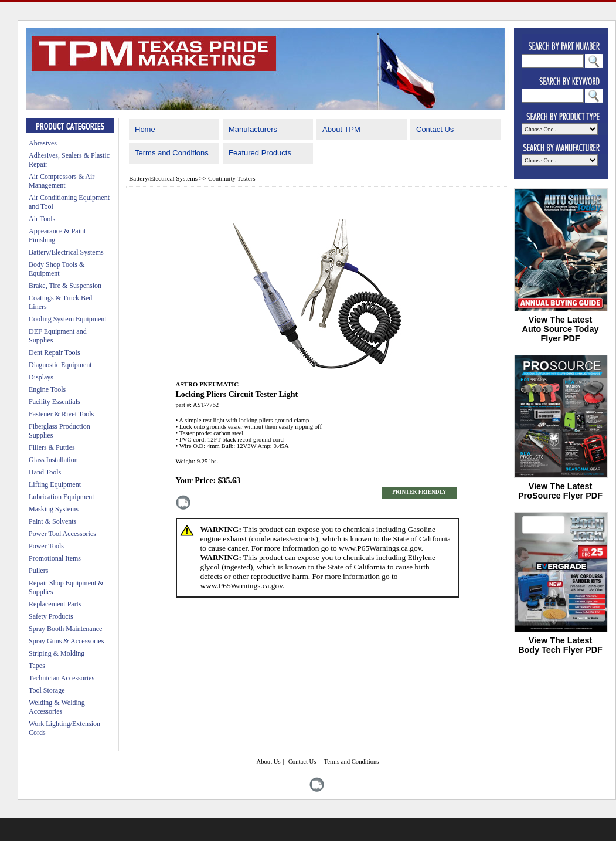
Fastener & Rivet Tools (61, 414)
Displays (41, 377)
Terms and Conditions (172, 153)
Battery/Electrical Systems (66, 252)
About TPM (341, 129)
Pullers (38, 571)
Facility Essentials (55, 402)
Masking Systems (54, 509)
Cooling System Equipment (68, 319)
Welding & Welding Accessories (57, 707)
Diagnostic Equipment (60, 365)
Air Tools (42, 219)
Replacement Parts (55, 604)
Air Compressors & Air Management (62, 181)
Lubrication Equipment (62, 497)
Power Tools (46, 546)
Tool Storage (47, 690)
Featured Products (260, 153)
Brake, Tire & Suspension (65, 286)
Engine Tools (47, 389)
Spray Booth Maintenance (65, 629)
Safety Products (51, 616)
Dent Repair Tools (55, 352)
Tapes (37, 666)
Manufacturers (253, 129)
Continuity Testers (232, 178)
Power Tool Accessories (62, 534)
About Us (268, 762)
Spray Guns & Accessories (66, 641)
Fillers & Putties (52, 447)
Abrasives (43, 143)
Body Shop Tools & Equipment (57, 269)
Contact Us (435, 129)
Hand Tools (45, 472)
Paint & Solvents (52, 521)
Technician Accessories (62, 678)
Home (145, 129)
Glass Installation (53, 460)
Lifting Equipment (55, 484)
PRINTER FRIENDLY (419, 492)
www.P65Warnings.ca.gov (380, 548)
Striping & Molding (57, 653)
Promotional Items (55, 558)
